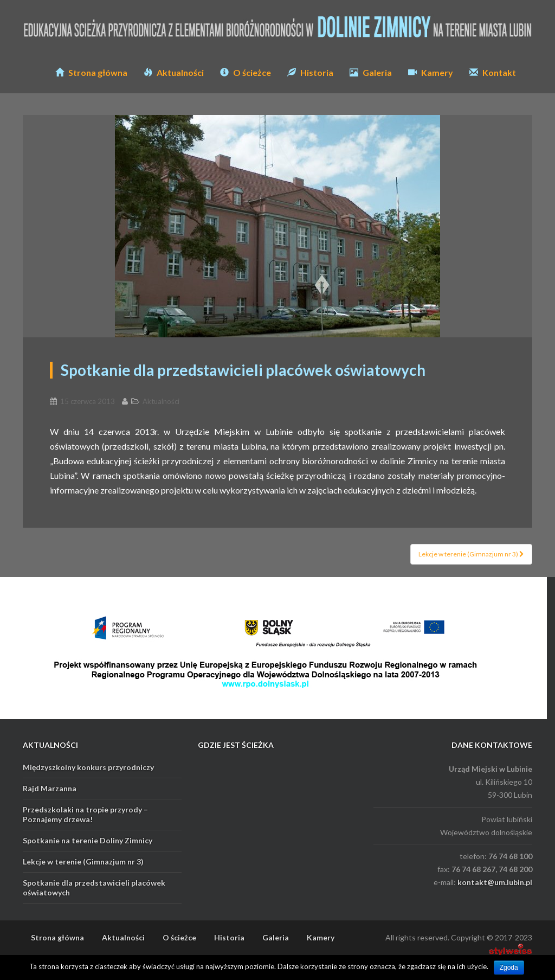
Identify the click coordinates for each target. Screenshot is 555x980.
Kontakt (493, 72)
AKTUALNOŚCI (50, 745)
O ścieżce (246, 72)
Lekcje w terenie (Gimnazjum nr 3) (471, 554)
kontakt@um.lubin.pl (495, 882)
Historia (310, 72)
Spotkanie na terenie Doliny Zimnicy (88, 840)
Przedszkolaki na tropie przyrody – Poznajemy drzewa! (85, 814)
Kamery (431, 72)
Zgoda (509, 968)
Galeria (371, 72)
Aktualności (174, 72)
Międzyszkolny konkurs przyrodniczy (88, 767)
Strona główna (91, 72)
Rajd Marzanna (50, 788)
